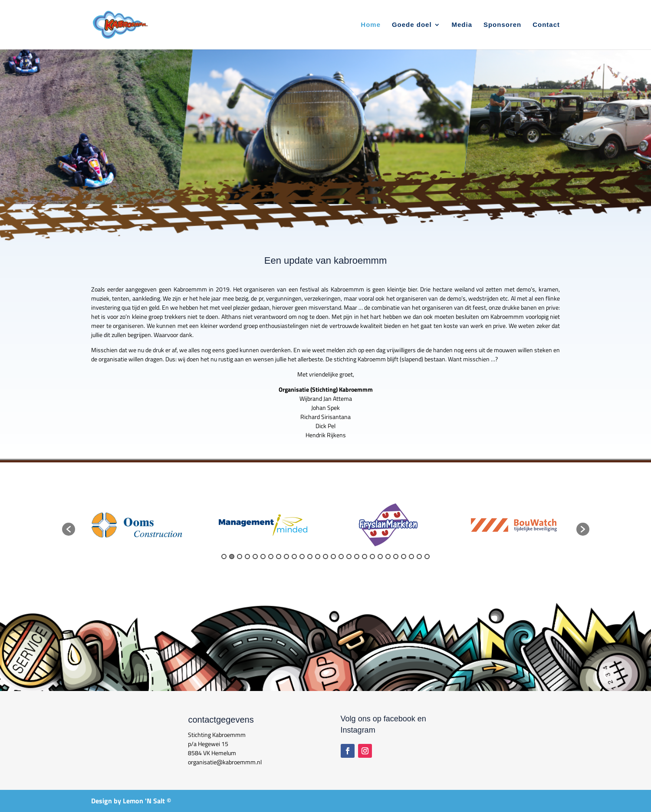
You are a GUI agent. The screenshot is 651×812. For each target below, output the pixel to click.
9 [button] (286, 557)
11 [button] (302, 557)
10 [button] (294, 557)
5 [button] (255, 557)
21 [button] (380, 557)
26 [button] (419, 557)
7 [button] (271, 557)
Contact (546, 25)
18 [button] (357, 557)
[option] (138, 525)
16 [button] (341, 557)
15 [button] (333, 557)
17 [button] (349, 557)
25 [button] (411, 557)
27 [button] (427, 557)
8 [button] (279, 557)
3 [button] (240, 557)
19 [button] (365, 557)
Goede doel (412, 25)
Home (371, 25)
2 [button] (232, 557)
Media (462, 25)
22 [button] (388, 557)
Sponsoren (502, 25)
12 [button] (310, 557)
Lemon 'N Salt (144, 801)
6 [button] (263, 557)
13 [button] (318, 557)
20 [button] (372, 557)
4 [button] (247, 557)
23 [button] (396, 557)
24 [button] (404, 557)
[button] (69, 529)
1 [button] (224, 557)
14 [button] (325, 557)
